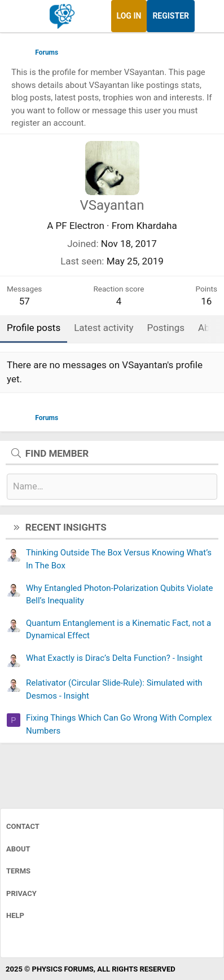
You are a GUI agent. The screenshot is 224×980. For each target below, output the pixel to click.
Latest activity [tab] (104, 328)
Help (15, 915)
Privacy (21, 893)
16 (206, 301)
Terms (18, 871)
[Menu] (21, 16)
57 (25, 301)
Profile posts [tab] (34, 328)
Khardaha (156, 226)
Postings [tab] (166, 328)
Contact (23, 826)
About (18, 849)
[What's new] (205, 16)
